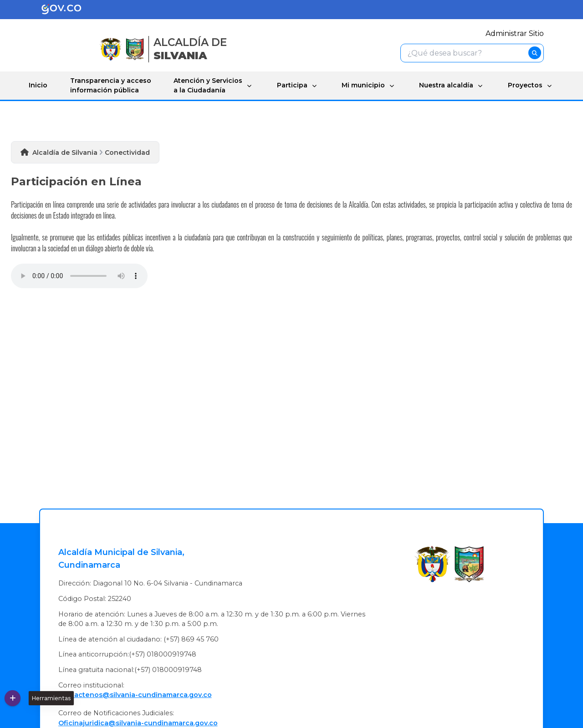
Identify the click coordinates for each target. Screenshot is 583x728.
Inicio (38, 85)
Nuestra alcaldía (446, 85)
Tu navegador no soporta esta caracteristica (79, 276)
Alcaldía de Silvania (65, 153)
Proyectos (525, 85)
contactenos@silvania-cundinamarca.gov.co (135, 695)
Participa (292, 85)
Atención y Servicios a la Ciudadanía (208, 85)
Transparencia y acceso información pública (111, 85)
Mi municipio (363, 85)
